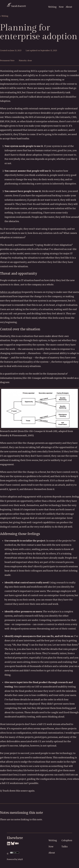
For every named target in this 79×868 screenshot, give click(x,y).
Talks (65, 847)
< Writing (4, 16)
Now (61, 7)
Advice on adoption (11, 292)
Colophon (67, 840)
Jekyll (20, 859)
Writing (52, 7)
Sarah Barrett (16, 6)
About (69, 7)
